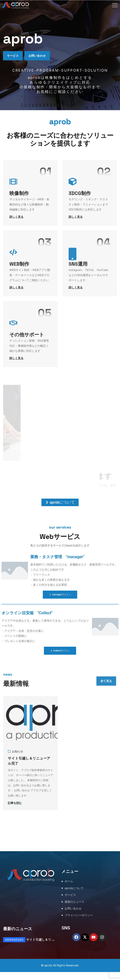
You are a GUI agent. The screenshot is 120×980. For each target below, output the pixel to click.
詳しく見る (16, 221)
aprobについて (74, 896)
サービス (14, 56)
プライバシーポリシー (79, 923)
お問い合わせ (43, 56)
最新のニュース (75, 910)
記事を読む (15, 814)
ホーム (69, 889)
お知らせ (17, 762)
